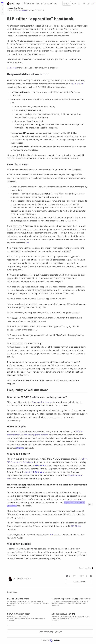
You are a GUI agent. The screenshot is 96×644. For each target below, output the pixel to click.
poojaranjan (12, 8)
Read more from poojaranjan (50, 632)
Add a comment (79, 581)
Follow (21, 8)
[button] (43, 10)
